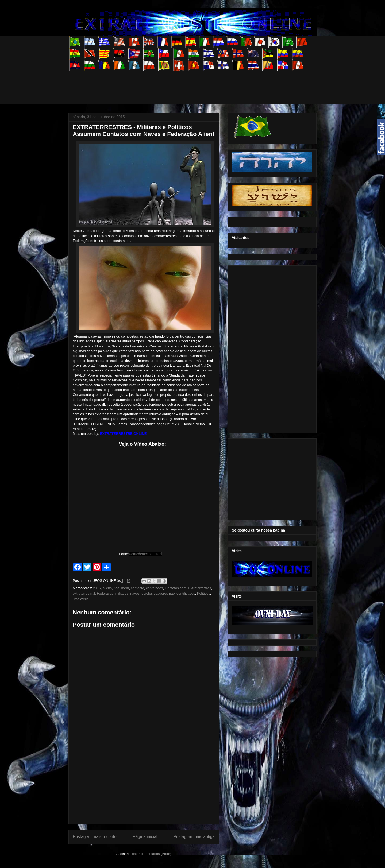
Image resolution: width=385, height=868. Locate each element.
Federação (105, 593)
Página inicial (145, 837)
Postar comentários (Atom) (150, 854)
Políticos (204, 593)
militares (122, 593)
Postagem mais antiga (194, 837)
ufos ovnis (81, 599)
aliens (107, 588)
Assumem (121, 588)
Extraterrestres (200, 588)
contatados (155, 588)
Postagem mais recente (95, 837)
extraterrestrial (84, 593)
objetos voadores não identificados (168, 593)
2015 (97, 588)
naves (135, 593)
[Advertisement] (166, 83)
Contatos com (176, 588)
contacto (138, 588)
